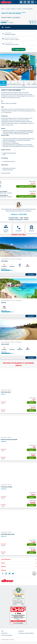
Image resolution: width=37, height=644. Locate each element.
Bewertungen (18, 83)
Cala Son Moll (5, 344)
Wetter (29, 83)
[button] (18, 559)
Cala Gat (4, 302)
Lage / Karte (24, 84)
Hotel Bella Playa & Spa (8, 534)
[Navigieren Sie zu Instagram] (6, 573)
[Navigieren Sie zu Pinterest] (10, 573)
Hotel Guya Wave (6, 392)
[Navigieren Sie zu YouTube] (13, 573)
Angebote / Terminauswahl (26, 186)
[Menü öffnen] (35, 2)
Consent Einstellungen (7, 635)
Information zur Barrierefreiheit (26, 633)
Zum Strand (31, 274)
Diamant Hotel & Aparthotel (9, 439)
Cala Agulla (4, 261)
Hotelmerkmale (11, 83)
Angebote (34, 83)
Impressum (21, 631)
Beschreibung (3, 83)
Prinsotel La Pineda (6, 487)
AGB (2, 631)
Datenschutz (4, 633)
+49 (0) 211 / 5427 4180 (18, 214)
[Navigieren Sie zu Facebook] (3, 573)
